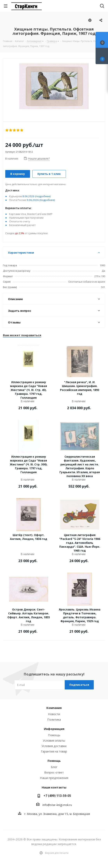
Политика (54, 719)
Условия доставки (54, 746)
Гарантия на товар (54, 751)
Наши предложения (54, 778)
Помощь (54, 735)
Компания (54, 708)
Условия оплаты (54, 740)
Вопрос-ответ (54, 772)
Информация (54, 729)
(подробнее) (43, 196)
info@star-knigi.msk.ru (57, 805)
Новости (54, 714)
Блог (54, 767)
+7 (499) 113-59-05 (57, 796)
